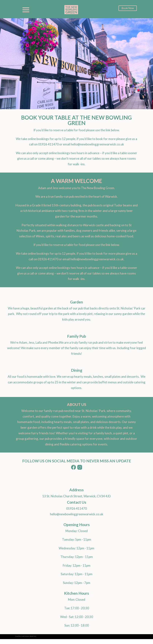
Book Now (128, 8)
